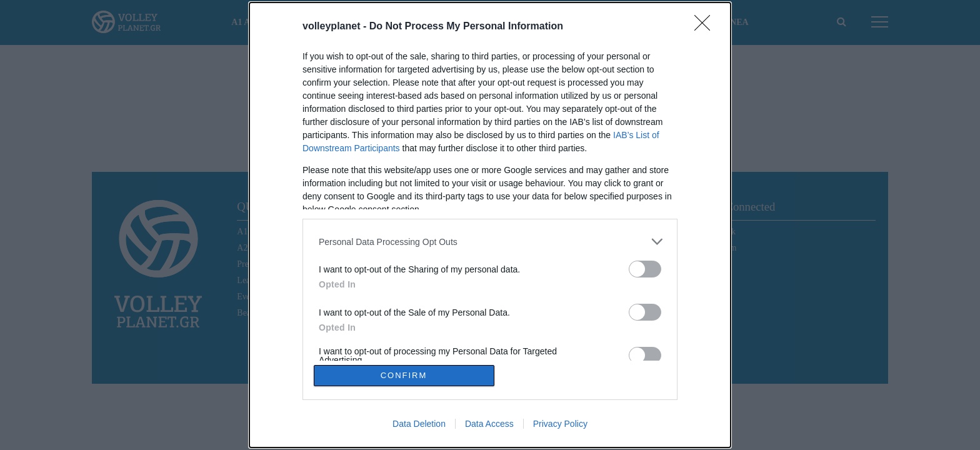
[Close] (706, 27)
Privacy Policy (560, 424)
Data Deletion (419, 424)
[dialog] (490, 225)
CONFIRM (404, 375)
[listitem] (490, 242)
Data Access (489, 424)
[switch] (645, 269)
